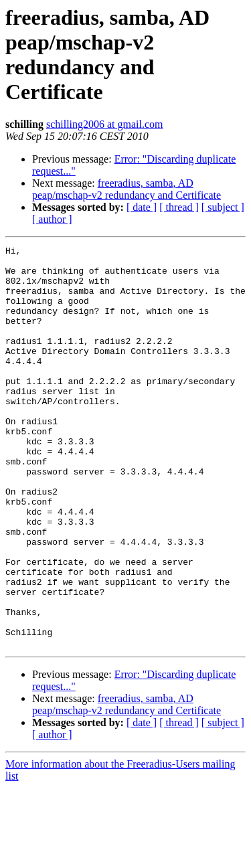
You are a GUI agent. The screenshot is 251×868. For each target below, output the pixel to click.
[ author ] (52, 219)
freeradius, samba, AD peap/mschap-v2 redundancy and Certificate (127, 189)
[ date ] (142, 207)
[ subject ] (223, 207)
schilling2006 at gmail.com (105, 124)
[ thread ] (179, 207)
